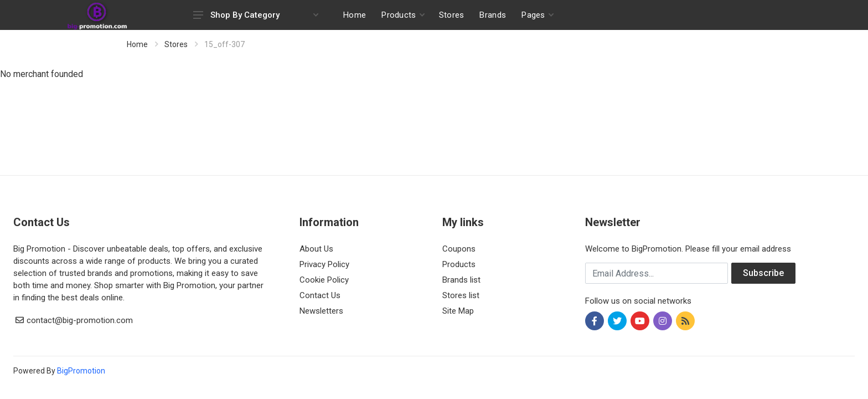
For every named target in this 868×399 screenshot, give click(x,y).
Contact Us (320, 295)
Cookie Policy (324, 280)
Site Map (458, 311)
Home (137, 44)
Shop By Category (256, 15)
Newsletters (321, 311)
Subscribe (763, 273)
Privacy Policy (324, 264)
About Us (316, 249)
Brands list (461, 280)
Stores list (461, 295)
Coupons (459, 249)
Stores (176, 44)
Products (459, 264)
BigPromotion (81, 371)
